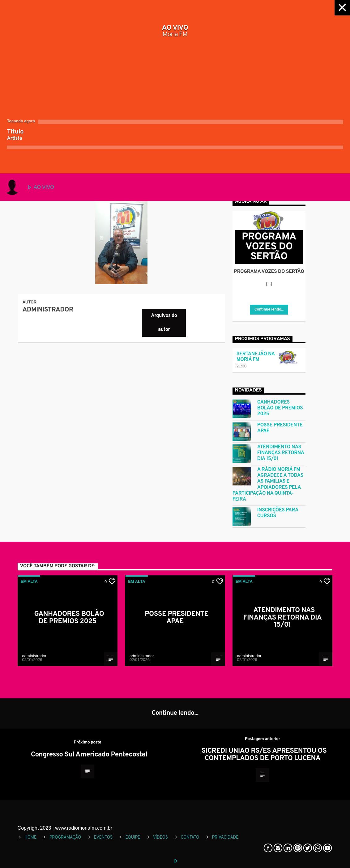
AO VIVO (29, 187)
